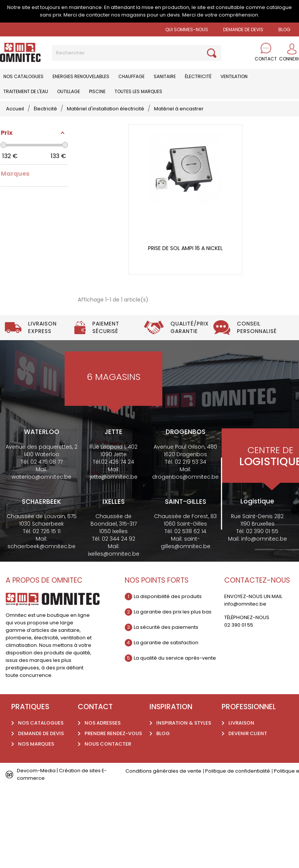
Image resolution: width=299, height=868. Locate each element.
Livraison (241, 723)
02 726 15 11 (47, 531)
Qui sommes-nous (187, 29)
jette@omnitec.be (114, 477)
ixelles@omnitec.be (114, 554)
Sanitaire (165, 76)
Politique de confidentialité (238, 771)
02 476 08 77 (47, 462)
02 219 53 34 (190, 462)
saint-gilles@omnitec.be (186, 542)
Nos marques (36, 744)
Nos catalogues (23, 76)
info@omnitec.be (264, 539)
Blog (163, 733)
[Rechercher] (137, 53)
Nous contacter (108, 744)
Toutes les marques (138, 91)
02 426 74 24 (118, 462)
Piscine (97, 91)
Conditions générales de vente (163, 771)
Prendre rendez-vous (113, 733)
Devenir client (248, 733)
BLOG (284, 29)
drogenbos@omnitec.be (185, 477)
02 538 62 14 (190, 531)
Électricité (198, 76)
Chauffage (131, 76)
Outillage (69, 91)
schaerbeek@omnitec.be (42, 546)
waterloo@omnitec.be (42, 477)
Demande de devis (243, 29)
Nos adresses (103, 723)
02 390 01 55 (262, 531)
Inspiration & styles (184, 723)
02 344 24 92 (119, 539)
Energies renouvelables (81, 76)
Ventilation (234, 76)
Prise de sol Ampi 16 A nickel (185, 248)
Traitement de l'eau (26, 91)
